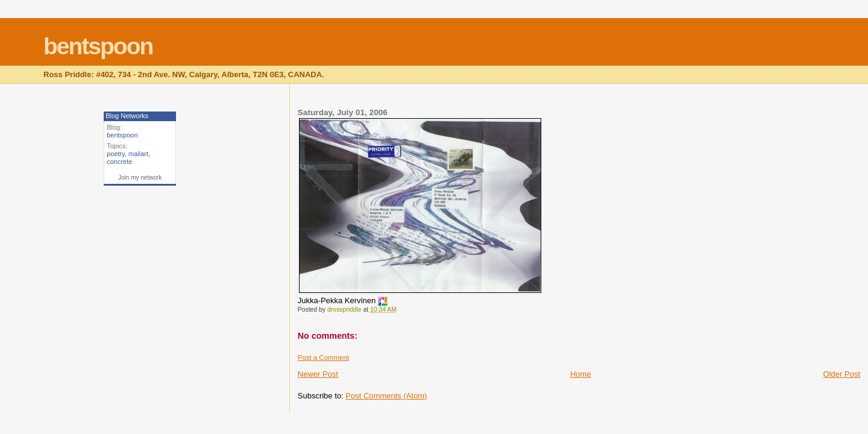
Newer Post (318, 374)
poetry (116, 154)
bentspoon (98, 46)
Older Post (842, 374)
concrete (119, 162)
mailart (138, 154)
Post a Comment (323, 357)
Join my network (140, 178)
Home (581, 374)
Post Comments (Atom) (386, 396)
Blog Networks (127, 116)
